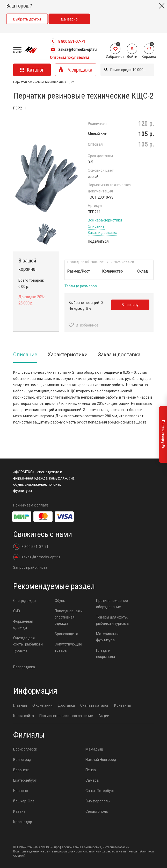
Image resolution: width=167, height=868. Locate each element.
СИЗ (17, 611)
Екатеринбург (25, 780)
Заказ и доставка (103, 233)
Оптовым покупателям (69, 58)
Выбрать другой (27, 19)
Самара (92, 780)
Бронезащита (66, 634)
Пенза (91, 770)
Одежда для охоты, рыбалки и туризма (28, 644)
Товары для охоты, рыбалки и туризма (112, 620)
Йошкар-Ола (24, 801)
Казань (19, 811)
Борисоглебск (25, 749)
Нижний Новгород (101, 760)
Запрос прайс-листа (30, 567)
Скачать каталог (95, 705)
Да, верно (69, 19)
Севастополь (97, 811)
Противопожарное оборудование (112, 604)
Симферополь (98, 801)
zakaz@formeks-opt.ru (73, 50)
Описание (96, 226)
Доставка (66, 705)
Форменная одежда (23, 624)
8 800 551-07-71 (68, 41)
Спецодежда (24, 601)
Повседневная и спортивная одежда (69, 617)
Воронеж (21, 770)
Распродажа (24, 667)
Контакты (122, 705)
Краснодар (23, 822)
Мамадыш (94, 749)
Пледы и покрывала (106, 654)
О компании (42, 705)
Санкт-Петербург (100, 791)
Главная (20, 705)
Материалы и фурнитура (107, 637)
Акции (104, 716)
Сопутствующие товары (68, 647)
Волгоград (22, 760)
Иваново (21, 791)
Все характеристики (105, 220)
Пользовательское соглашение (66, 716)
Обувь (60, 601)
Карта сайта (24, 716)
